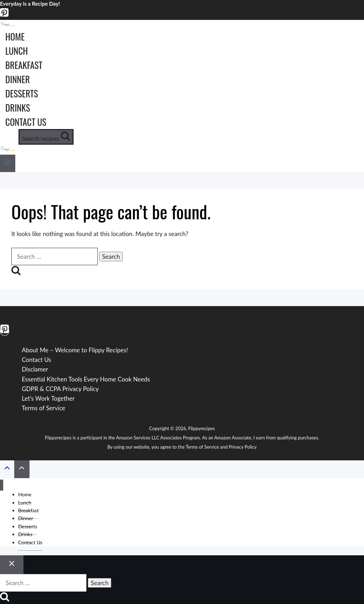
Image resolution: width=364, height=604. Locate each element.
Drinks (18, 108)
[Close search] (12, 565)
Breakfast (24, 65)
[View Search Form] (46, 137)
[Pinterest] (4, 15)
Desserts (22, 93)
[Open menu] (8, 163)
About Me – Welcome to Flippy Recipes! (75, 350)
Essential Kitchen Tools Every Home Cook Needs (86, 379)
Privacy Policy (243, 447)
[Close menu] (2, 485)
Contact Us (26, 122)
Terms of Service (43, 408)
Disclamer (35, 369)
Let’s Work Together (48, 398)
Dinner (18, 79)
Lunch (17, 51)
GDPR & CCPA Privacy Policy (60, 389)
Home (15, 36)
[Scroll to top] (7, 469)
